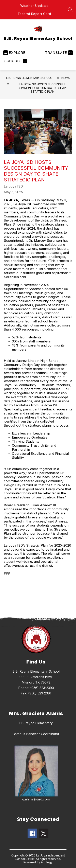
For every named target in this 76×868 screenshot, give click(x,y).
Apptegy (47, 862)
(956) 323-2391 (40, 693)
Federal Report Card (34, 14)
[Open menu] (14, 53)
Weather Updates (34, 6)
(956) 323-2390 (42, 688)
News (66, 78)
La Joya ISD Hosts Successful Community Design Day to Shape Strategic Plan (43, 88)
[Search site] (70, 10)
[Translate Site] (58, 53)
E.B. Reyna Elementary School (29, 78)
